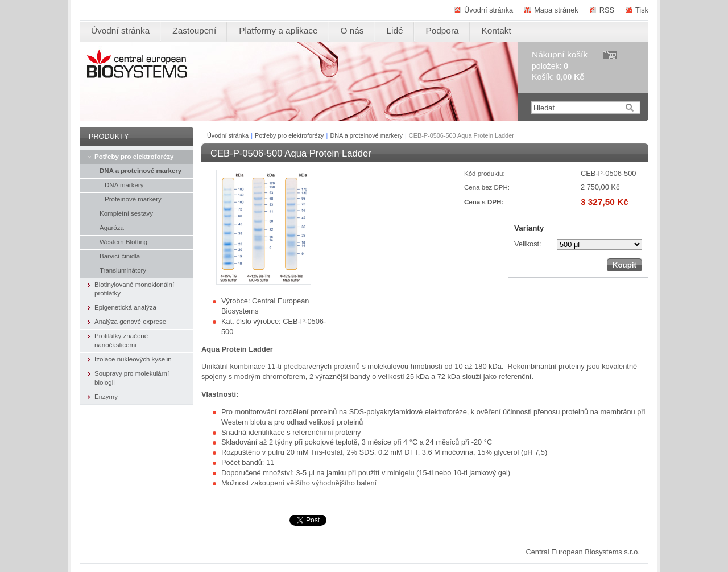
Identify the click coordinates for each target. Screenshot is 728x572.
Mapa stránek (556, 10)
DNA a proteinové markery (366, 135)
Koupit (624, 265)
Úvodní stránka (489, 10)
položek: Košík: (560, 66)
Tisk (642, 10)
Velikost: (528, 244)
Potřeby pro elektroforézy (289, 135)
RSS (607, 10)
